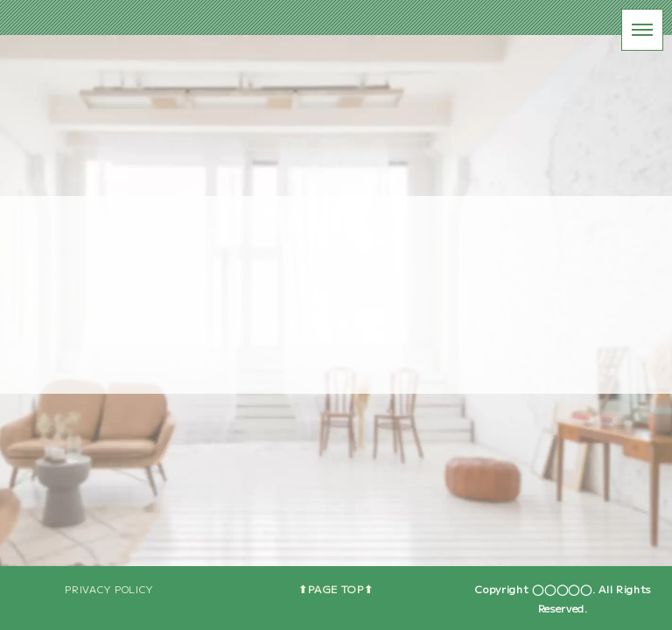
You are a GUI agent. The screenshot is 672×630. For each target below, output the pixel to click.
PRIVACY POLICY (109, 589)
